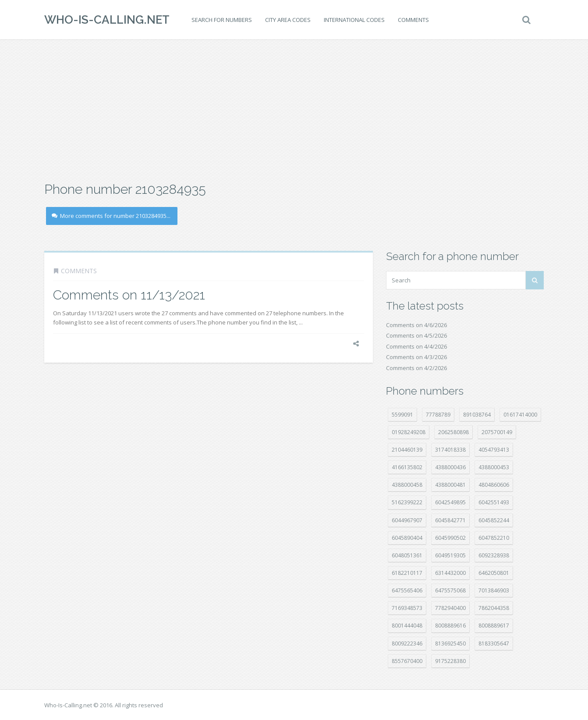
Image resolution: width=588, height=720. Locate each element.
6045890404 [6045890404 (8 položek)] (407, 538)
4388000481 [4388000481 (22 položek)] (450, 485)
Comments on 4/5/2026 (416, 335)
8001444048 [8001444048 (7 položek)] (407, 626)
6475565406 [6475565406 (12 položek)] (407, 590)
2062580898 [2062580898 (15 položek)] (453, 432)
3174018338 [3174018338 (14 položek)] (450, 450)
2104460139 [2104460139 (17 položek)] (407, 450)
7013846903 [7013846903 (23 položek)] (494, 590)
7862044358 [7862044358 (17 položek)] (494, 608)
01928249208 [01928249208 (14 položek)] (409, 432)
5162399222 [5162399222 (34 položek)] (407, 502)
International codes (354, 20)
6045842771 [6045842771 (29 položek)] (450, 520)
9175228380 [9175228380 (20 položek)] (450, 661)
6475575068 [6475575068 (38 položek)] (450, 590)
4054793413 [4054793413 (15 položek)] (494, 450)
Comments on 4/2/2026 (416, 368)
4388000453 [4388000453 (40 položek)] (494, 467)
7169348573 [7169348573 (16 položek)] (407, 608)
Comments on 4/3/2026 (416, 357)
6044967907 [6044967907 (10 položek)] (407, 520)
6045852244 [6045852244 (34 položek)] (494, 520)
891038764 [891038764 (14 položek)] (477, 415)
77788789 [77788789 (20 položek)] (438, 415)
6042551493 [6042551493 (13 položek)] (494, 502)
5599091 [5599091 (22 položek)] (402, 415)
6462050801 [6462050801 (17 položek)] (494, 573)
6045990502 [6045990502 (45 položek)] (450, 538)
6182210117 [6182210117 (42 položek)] (407, 573)
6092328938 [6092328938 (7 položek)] (494, 555)
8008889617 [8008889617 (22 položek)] (494, 626)
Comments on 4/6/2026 (416, 325)
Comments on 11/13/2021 (129, 295)
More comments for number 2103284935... (111, 216)
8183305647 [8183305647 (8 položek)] (494, 643)
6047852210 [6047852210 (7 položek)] (494, 538)
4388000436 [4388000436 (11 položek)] (450, 467)
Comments (413, 20)
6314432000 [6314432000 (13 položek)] (450, 573)
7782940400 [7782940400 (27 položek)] (450, 608)
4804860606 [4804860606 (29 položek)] (494, 485)
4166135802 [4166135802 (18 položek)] (407, 467)
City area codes (288, 20)
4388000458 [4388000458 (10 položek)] (407, 485)
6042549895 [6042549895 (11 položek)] (450, 502)
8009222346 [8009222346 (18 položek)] (407, 643)
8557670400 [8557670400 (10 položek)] (407, 661)
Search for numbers (222, 20)
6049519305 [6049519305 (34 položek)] (450, 555)
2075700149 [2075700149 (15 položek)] (497, 432)
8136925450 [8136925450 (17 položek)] (450, 643)
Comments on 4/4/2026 (416, 346)
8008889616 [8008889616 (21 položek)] (450, 626)
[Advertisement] (294, 110)
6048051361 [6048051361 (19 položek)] (407, 555)
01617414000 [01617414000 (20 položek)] (520, 415)
